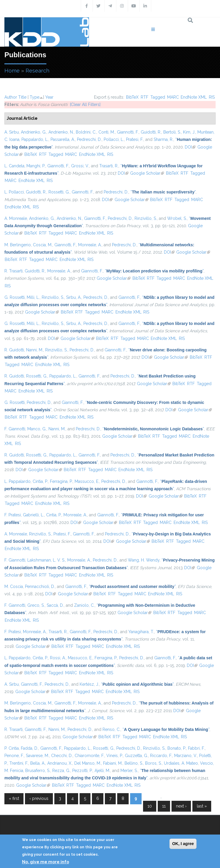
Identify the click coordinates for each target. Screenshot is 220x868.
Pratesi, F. (135, 139)
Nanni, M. (35, 350)
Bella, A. (38, 763)
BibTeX (132, 97)
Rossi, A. (58, 658)
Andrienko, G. (34, 132)
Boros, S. (153, 763)
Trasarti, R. (109, 166)
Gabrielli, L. (33, 515)
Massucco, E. (87, 481)
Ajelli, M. (102, 771)
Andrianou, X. (60, 763)
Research (37, 71)
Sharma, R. (163, 139)
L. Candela (14, 166)
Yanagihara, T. (141, 632)
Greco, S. (36, 605)
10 (150, 806)
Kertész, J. (89, 684)
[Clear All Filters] (85, 105)
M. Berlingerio (18, 245)
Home (12, 71)
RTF (145, 97)
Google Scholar (147, 173)
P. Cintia (12, 748)
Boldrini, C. (86, 132)
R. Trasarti (14, 271)
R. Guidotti (14, 350)
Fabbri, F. (196, 748)
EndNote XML (194, 97)
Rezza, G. (61, 771)
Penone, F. (14, 756)
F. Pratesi (13, 515)
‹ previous (39, 798)
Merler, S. (129, 771)
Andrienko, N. (61, 132)
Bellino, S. (134, 763)
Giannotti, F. (128, 132)
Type (35, 97)
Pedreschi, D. (89, 139)
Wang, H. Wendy (144, 560)
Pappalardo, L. (35, 139)
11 (164, 806)
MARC (173, 97)
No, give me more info (46, 862)
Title (22, 97)
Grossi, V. (80, 166)
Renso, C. (111, 729)
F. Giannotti (15, 429)
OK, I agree (183, 844)
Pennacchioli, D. (40, 586)
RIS (212, 97)
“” (163, 192)
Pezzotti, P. (82, 771)
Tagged (158, 97)
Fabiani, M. (113, 763)
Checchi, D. (62, 756)
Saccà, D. (55, 605)
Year (49, 97)
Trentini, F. (19, 763)
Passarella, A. (63, 139)
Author (11, 97)
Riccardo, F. (161, 756)
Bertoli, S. (172, 132)
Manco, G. (37, 429)
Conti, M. (107, 132)
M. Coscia (14, 586)
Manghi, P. (36, 166)
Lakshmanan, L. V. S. (46, 560)
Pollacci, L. (114, 139)
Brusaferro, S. (38, 771)
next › (181, 806)
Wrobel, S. (177, 218)
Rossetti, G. (59, 192)
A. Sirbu (12, 132)
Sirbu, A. (74, 297)
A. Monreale (16, 218)
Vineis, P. (115, 756)
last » (202, 806)
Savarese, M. (37, 756)
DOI (190, 147)
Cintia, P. (40, 481)
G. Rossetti (15, 297)
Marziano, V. (186, 756)
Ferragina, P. (61, 481)
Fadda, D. (30, 748)
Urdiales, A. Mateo (181, 763)
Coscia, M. (43, 245)
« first (14, 798)
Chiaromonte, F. (89, 756)
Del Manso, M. (88, 763)
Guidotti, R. (151, 132)
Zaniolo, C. (84, 605)
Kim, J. (189, 132)
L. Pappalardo (17, 481)
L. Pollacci (14, 192)
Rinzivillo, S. (146, 218)
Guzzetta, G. (136, 756)
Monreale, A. (90, 245)
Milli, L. (33, 297)
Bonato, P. (177, 748)
